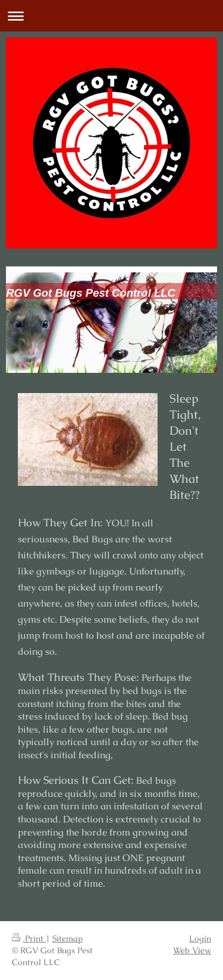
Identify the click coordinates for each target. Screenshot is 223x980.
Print (29, 938)
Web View (192, 950)
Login (200, 938)
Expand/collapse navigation (111, 16)
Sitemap (67, 938)
